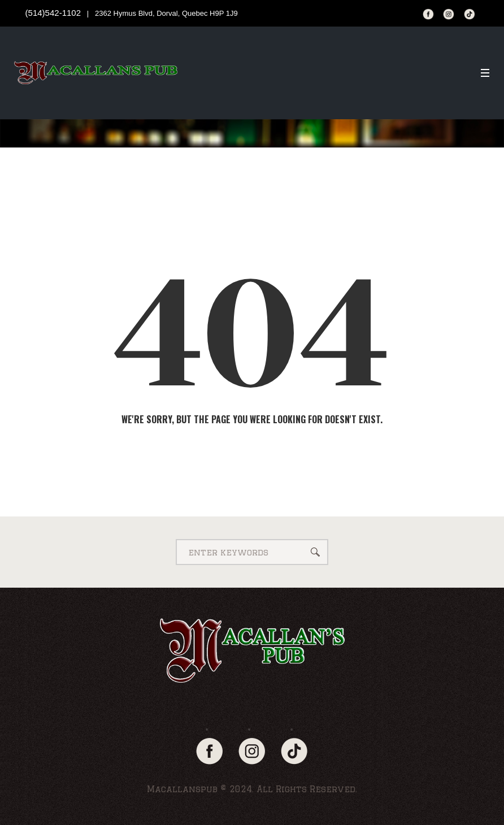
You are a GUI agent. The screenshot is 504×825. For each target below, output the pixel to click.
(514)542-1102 (53, 13)
